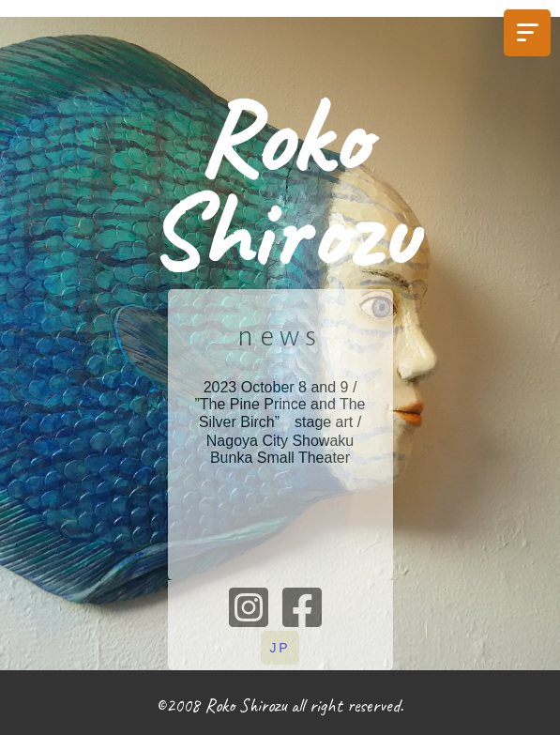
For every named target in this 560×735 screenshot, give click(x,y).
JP (280, 648)
